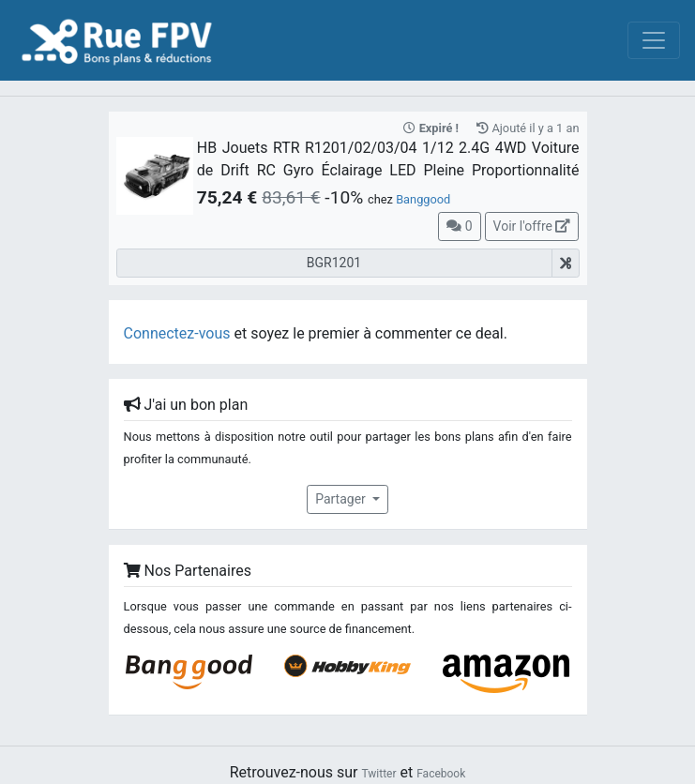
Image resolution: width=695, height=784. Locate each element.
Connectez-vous (177, 333)
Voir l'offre (532, 226)
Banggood (423, 199)
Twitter (378, 774)
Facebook (441, 774)
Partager (342, 499)
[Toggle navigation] (654, 40)
